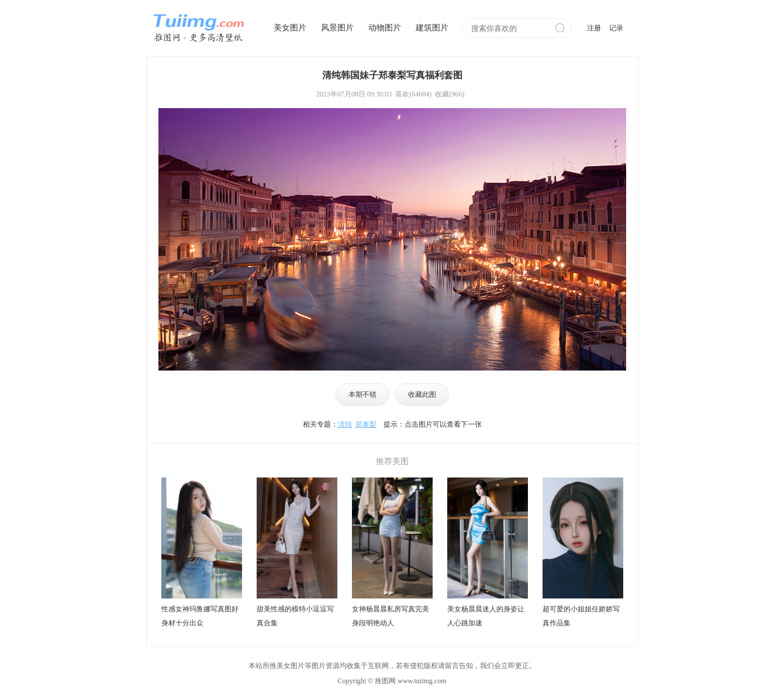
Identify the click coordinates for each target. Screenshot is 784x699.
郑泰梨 (366, 424)
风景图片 (337, 28)
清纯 (345, 424)
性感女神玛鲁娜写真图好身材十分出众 (200, 616)
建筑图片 (432, 28)
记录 (616, 28)
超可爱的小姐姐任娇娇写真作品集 (581, 616)
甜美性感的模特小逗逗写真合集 (295, 616)
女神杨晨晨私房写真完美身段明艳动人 (391, 616)
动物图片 (385, 28)
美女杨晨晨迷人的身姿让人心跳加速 (486, 616)
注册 (594, 28)
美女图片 (290, 28)
